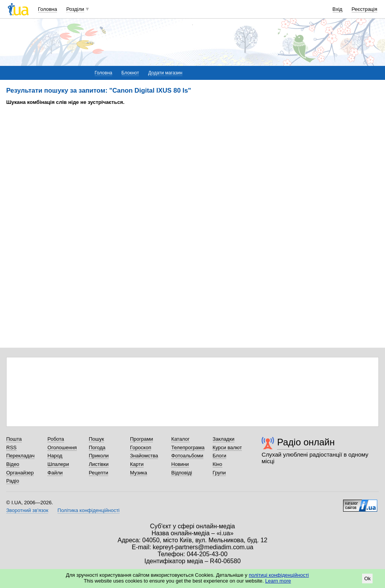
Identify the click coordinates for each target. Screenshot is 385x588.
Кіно (218, 464)
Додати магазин (165, 73)
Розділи (75, 9)
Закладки (224, 439)
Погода (97, 447)
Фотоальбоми (187, 456)
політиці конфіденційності (279, 575)
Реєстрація (364, 9)
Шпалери (58, 464)
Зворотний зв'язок (27, 510)
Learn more (278, 581)
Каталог (180, 439)
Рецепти (99, 473)
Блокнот (130, 73)
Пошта (14, 439)
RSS (11, 447)
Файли (55, 473)
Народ (55, 456)
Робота (56, 439)
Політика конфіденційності (88, 510)
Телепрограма (188, 447)
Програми (141, 439)
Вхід (338, 9)
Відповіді (182, 473)
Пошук (96, 439)
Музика (139, 473)
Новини (180, 464)
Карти (137, 464)
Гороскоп (140, 447)
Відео (13, 464)
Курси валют (227, 447)
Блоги (219, 456)
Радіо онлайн (306, 442)
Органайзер (20, 473)
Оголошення (62, 447)
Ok (367, 579)
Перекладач (20, 456)
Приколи (99, 456)
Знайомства (144, 456)
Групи (219, 473)
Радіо (13, 481)
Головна (48, 9)
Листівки (99, 464)
